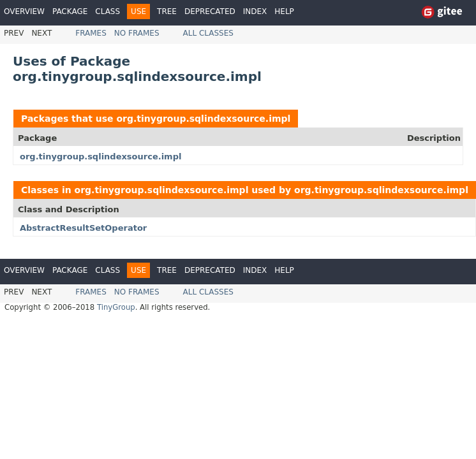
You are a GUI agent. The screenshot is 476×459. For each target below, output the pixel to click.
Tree (167, 11)
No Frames (137, 33)
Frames (91, 33)
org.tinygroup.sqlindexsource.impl (203, 119)
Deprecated (210, 11)
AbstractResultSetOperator (83, 228)
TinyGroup (116, 307)
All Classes (208, 33)
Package (70, 11)
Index (255, 11)
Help (284, 11)
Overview (24, 11)
